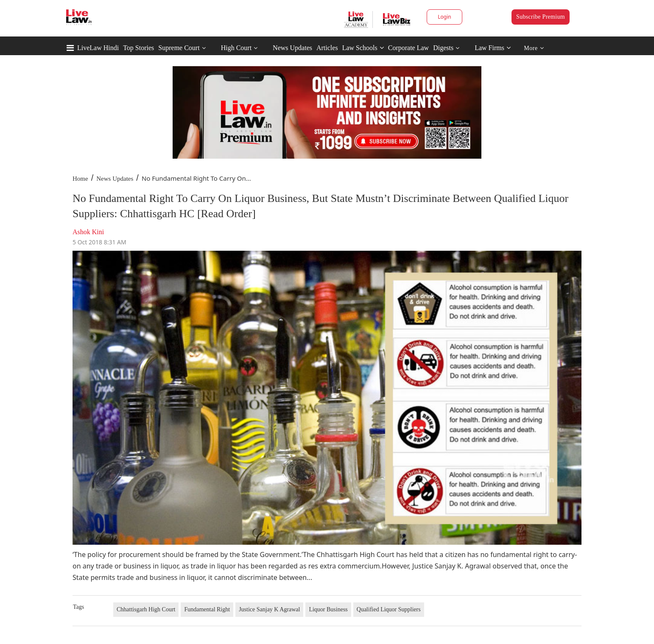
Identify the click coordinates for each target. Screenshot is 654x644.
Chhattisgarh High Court (146, 609)
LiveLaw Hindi (98, 48)
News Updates (292, 48)
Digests (443, 48)
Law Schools (363, 48)
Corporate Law (408, 48)
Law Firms (493, 48)
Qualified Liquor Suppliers (389, 609)
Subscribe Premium (541, 17)
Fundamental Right (207, 609)
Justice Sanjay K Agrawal (269, 609)
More (534, 48)
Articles (327, 48)
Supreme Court (179, 48)
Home (80, 179)
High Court (236, 48)
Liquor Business (328, 609)
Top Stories (138, 48)
